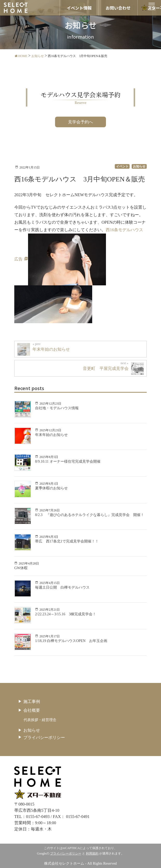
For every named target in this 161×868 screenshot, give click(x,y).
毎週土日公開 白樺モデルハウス (62, 587)
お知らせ (32, 730)
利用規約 (92, 853)
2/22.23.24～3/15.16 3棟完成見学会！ (66, 614)
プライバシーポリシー (44, 738)
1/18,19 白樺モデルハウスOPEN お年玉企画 (71, 641)
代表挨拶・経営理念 (40, 720)
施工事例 (32, 701)
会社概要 (32, 710)
